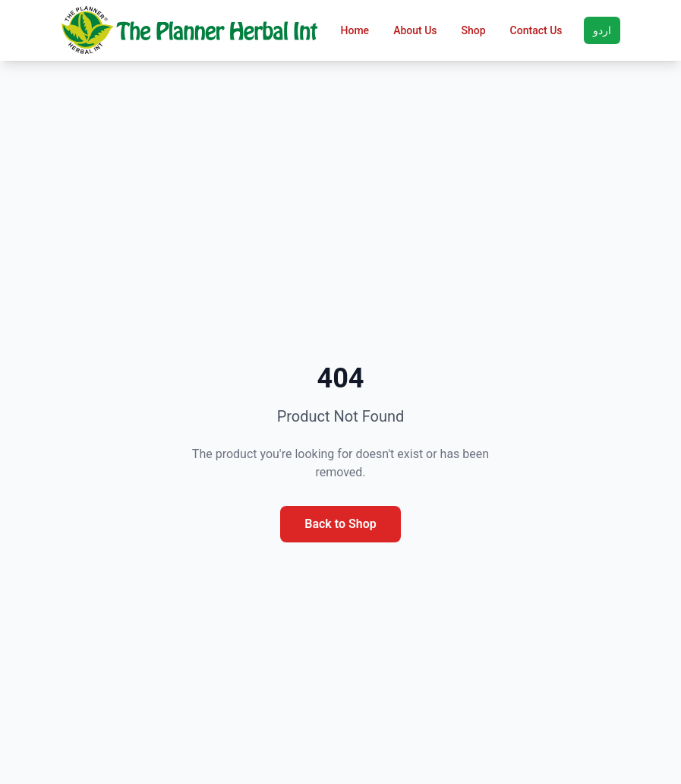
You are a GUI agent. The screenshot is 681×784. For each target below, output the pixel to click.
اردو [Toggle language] (602, 30)
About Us (415, 30)
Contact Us (536, 30)
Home (355, 30)
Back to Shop (340, 524)
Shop (474, 30)
